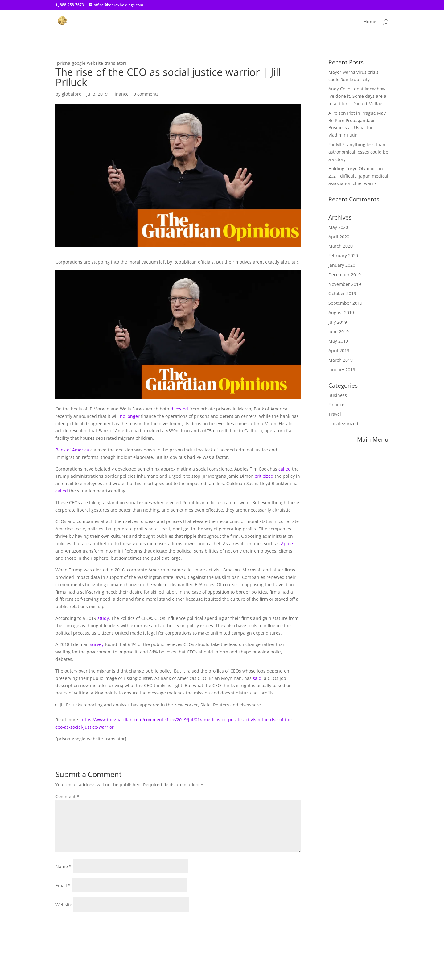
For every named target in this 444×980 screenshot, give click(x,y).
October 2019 (342, 293)
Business (338, 395)
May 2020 (338, 227)
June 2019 (339, 332)
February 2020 (343, 255)
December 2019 (345, 275)
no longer (130, 416)
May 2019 (338, 341)
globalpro (72, 94)
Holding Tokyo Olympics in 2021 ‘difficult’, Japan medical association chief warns (358, 176)
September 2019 (345, 303)
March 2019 (341, 360)
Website (64, 905)
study (103, 618)
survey (97, 644)
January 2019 (342, 370)
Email (63, 885)
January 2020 (342, 265)
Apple (287, 544)
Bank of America (72, 450)
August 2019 (341, 313)
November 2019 (345, 284)
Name (64, 866)
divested (179, 409)
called (285, 469)
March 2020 (341, 246)
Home (370, 22)
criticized (264, 476)
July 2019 (338, 322)
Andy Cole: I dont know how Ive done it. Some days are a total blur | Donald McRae (357, 96)
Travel (335, 414)
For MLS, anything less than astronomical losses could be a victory (358, 152)
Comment (67, 796)
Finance (121, 94)
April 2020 (339, 237)
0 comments (146, 94)
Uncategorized (343, 424)
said (257, 678)
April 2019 (339, 350)
